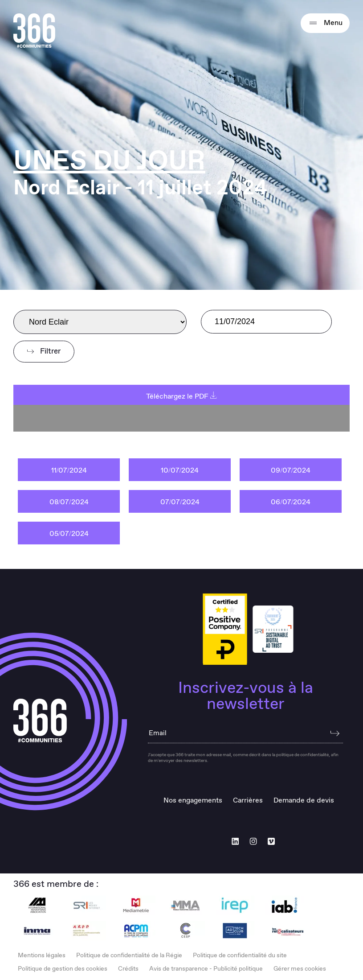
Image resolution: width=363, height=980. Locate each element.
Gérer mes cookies (300, 969)
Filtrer (44, 352)
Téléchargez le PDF (181, 397)
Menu (325, 23)
